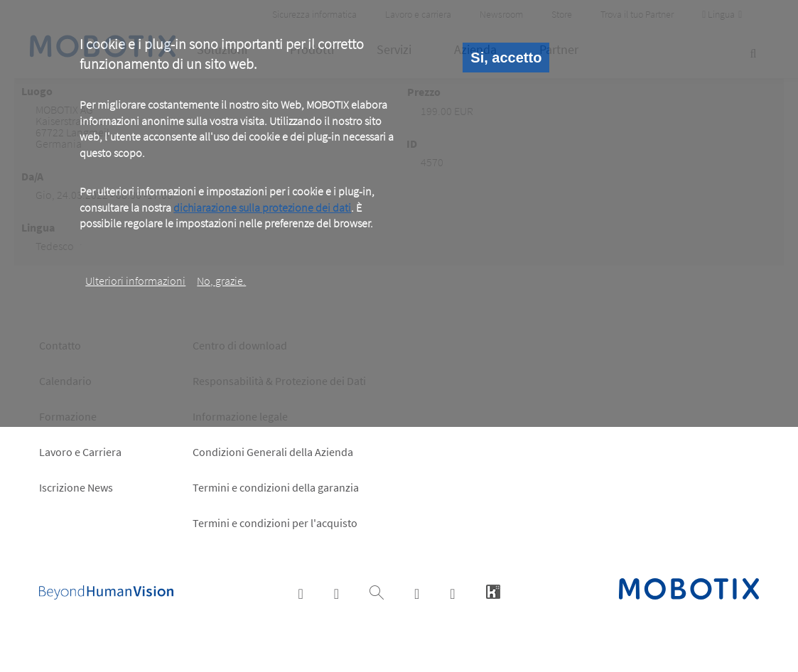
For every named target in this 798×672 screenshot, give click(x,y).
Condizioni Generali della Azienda (273, 452)
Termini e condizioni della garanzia (276, 487)
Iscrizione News (76, 487)
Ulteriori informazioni (135, 281)
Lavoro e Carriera (80, 452)
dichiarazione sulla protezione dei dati (262, 207)
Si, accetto (506, 58)
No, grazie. (221, 281)
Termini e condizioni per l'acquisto (275, 523)
